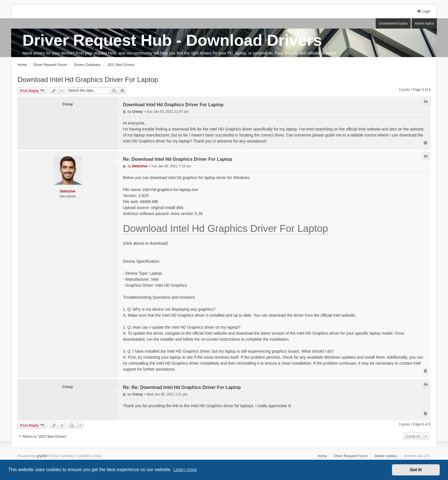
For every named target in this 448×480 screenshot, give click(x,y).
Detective (68, 191)
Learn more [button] (185, 470)
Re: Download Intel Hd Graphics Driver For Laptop (177, 159)
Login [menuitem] (424, 11)
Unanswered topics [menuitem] (393, 23)
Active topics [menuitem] (424, 23)
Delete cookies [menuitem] (386, 456)
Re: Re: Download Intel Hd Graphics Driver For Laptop (182, 387)
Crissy (68, 104)
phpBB (42, 456)
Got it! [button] (416, 470)
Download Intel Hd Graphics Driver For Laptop (88, 80)
